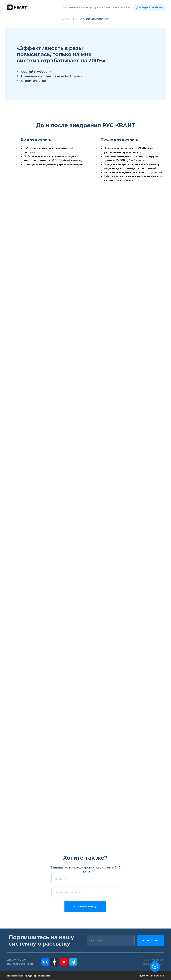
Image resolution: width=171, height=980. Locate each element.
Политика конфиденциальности (28, 976)
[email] (111, 941)
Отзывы (68, 19)
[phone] (85, 892)
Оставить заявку (85, 906)
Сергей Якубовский (94, 19)
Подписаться (151, 941)
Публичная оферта (151, 976)
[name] (85, 879)
